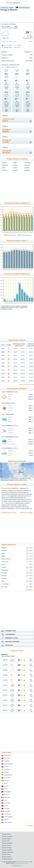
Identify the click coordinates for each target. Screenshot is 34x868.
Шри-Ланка (8, 822)
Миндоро (4, 573)
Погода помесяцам (7, 152)
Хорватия (8, 814)
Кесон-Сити (5, 562)
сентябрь (28, 163)
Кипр (6, 783)
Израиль (7, 769)
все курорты (29, 590)
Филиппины (24, 7)
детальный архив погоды (27, 384)
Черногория (8, 817)
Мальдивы (8, 792)
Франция (7, 811)
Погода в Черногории (8, 852)
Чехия (6, 820)
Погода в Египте (6, 834)
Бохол (3, 553)
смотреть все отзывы (26, 512)
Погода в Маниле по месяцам (17, 159)
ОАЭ (6, 800)
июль (15, 168)
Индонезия (8, 775)
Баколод (4, 548)
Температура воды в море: (9, 41)
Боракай (4, 550)
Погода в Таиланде (7, 836)
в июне (4, 67)
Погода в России (6, 854)
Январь (11, 428)
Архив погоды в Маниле (17, 340)
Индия (6, 772)
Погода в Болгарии (7, 843)
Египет (7, 767)
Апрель (11, 395)
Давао (3, 556)
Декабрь (11, 431)
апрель (5, 170)
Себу (3, 581)
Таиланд (7, 803)
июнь (15, 165)
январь (5, 163)
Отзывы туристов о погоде (17, 484)
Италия (7, 781)
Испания (7, 778)
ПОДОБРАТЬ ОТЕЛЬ (12, 638)
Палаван (4, 576)
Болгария (8, 755)
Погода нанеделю (7, 131)
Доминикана (9, 764)
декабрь (27, 170)
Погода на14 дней (7, 141)
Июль (10, 422)
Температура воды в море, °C (17, 241)
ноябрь (27, 168)
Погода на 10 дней (17, 651)
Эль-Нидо (4, 587)
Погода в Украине (7, 857)
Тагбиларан (5, 584)
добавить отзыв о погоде (9, 512)
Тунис (6, 806)
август (16, 170)
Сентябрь (12, 444)
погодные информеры (23, 862)
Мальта (7, 795)
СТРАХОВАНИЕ (10, 634)
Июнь (10, 410)
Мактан (4, 564)
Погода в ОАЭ (6, 841)
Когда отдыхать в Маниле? (17, 388)
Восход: (6, 45)
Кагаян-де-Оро (6, 559)
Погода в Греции (6, 845)
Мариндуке (5, 570)
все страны (30, 825)
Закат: (16, 45)
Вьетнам (7, 758)
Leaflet (2, 479)
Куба (6, 789)
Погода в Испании (7, 848)
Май (10, 399)
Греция (7, 761)
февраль (5, 165)
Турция (7, 809)
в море (8, 120)
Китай (6, 786)
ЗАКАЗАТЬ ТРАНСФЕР (12, 642)
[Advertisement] (17, 21)
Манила (4, 567)
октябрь (27, 165)
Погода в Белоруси (7, 859)
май (15, 163)
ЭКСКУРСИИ (9, 645)
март (4, 168)
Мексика (7, 797)
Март (10, 397)
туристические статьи (22, 863)
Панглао (4, 578)
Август (11, 442)
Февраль (11, 433)
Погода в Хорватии (7, 850)
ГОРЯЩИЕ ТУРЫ (10, 631)
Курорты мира (7, 7)
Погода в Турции (6, 839)
